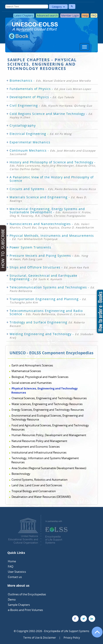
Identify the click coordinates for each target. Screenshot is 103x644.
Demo (12, 599)
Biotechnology (21, 474)
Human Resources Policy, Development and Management (49, 435)
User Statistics (17, 572)
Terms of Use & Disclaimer (40, 638)
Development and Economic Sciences (36, 447)
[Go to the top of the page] (95, 634)
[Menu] (84, 47)
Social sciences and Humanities (32, 383)
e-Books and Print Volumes (25, 610)
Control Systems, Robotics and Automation (40, 480)
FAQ (11, 566)
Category (58, 7)
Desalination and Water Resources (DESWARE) (41, 497)
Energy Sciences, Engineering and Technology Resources (48, 410)
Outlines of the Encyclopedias (27, 594)
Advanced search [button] (47, 16)
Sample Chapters (19, 605)
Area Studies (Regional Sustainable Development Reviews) (49, 468)
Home (12, 561)
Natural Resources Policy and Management (39, 441)
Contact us (15, 577)
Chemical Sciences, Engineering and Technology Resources (49, 398)
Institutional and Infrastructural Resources (39, 452)
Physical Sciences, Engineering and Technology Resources (44, 390)
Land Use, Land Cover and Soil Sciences (37, 485)
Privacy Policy (72, 638)
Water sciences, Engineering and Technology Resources (47, 404)
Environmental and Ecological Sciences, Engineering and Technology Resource (47, 418)
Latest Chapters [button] (24, 16)
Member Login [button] (70, 16)
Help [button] (85, 16)
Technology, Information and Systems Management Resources (45, 460)
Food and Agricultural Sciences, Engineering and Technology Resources (50, 427)
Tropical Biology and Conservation (34, 491)
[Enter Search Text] (27, 7)
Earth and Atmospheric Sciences (32, 365)
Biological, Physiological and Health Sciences (40, 377)
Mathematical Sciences (26, 371)
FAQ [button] (94, 16)
